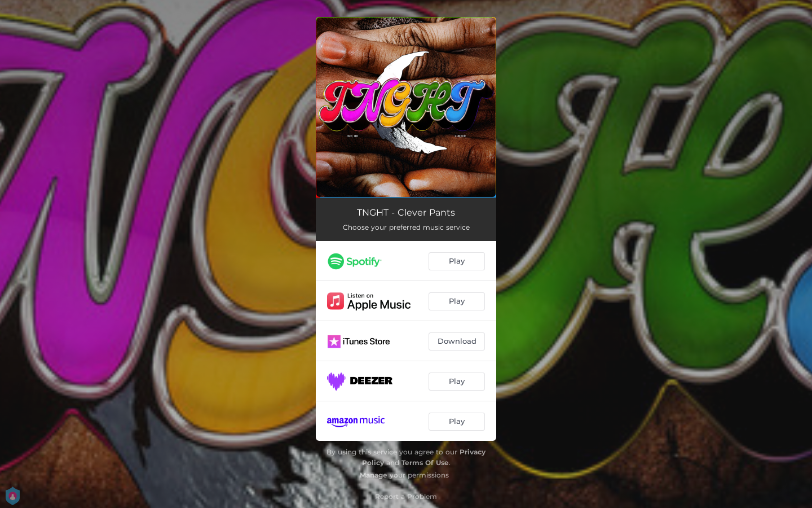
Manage (374, 475)
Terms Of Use (425, 463)
